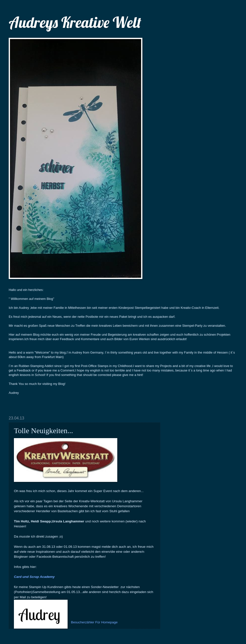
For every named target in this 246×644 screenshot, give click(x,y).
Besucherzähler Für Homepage (94, 622)
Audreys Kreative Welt (75, 22)
